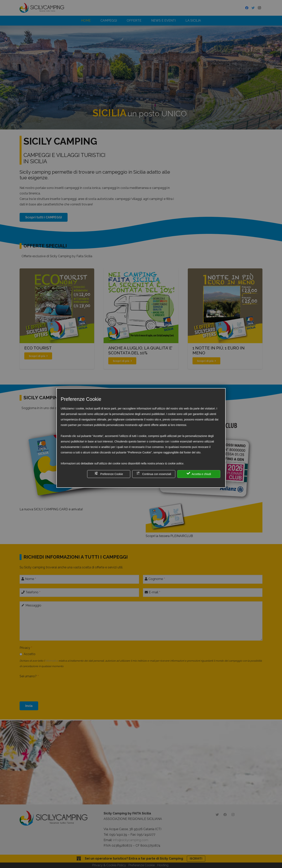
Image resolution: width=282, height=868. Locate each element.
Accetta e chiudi (199, 474)
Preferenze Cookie (109, 474)
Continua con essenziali (154, 474)
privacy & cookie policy (170, 463)
